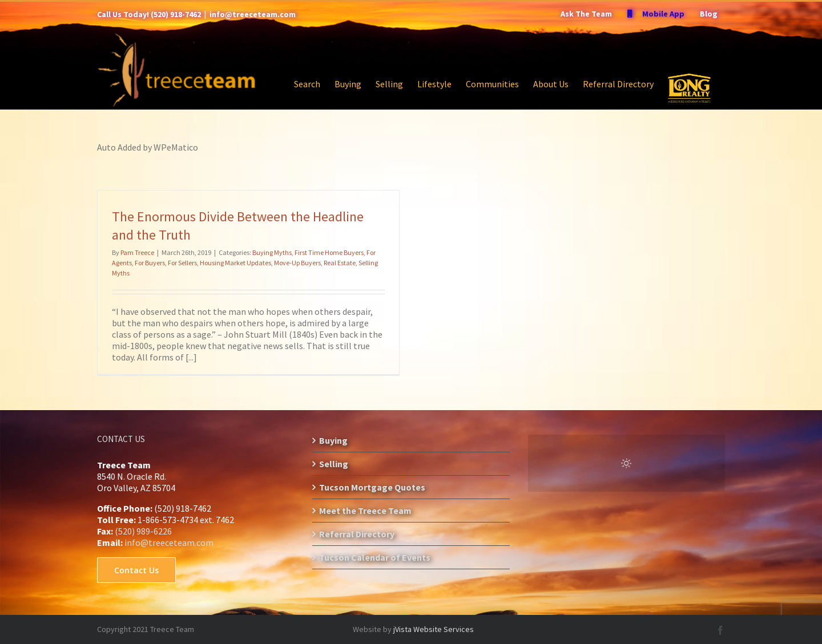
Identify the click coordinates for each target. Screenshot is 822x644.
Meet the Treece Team (365, 511)
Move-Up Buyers (297, 263)
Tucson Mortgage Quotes (372, 487)
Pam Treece (137, 252)
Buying (333, 440)
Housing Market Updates (235, 263)
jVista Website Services (434, 629)
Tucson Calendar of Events (375, 557)
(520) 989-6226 (143, 531)
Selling (334, 464)
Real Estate (340, 263)
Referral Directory (357, 534)
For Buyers (150, 263)
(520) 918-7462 (176, 14)
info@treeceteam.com (253, 14)
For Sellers (182, 263)
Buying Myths (272, 252)
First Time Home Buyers (329, 252)
